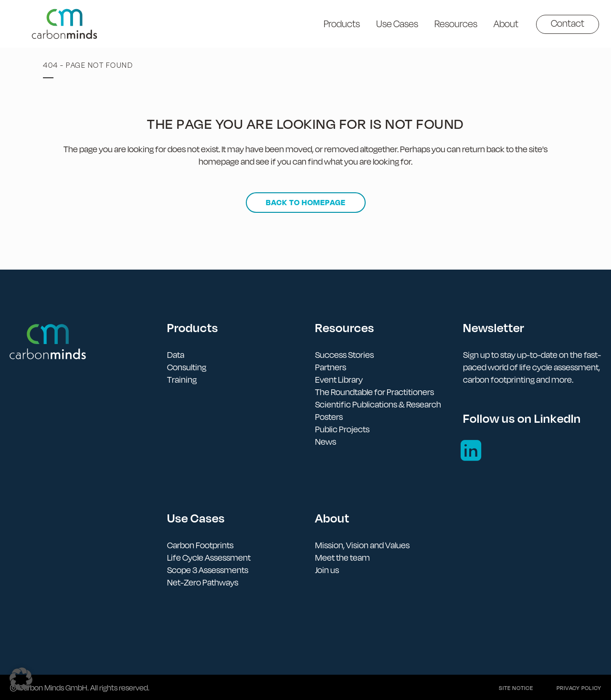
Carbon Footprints (200, 545)
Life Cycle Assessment (209, 558)
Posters (329, 417)
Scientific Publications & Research (378, 404)
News (326, 442)
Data (176, 355)
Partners (331, 367)
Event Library (339, 380)
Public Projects (342, 429)
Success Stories (344, 355)
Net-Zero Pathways (203, 582)
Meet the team (342, 558)
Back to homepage (306, 202)
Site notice (516, 688)
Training (182, 380)
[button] (21, 679)
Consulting (187, 367)
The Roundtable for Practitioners (374, 392)
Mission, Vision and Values (362, 545)
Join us (327, 570)
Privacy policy (579, 688)
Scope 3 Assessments (208, 570)
